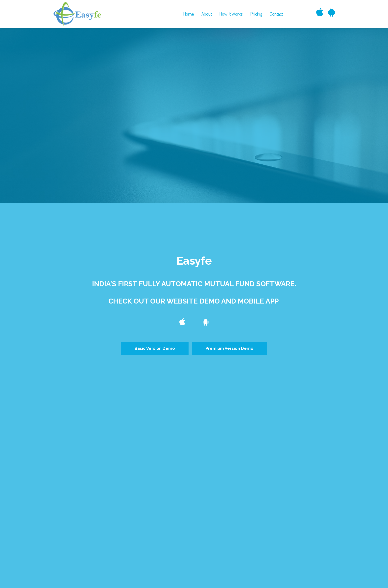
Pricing (256, 14)
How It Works (231, 14)
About (207, 14)
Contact (276, 14)
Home (189, 14)
